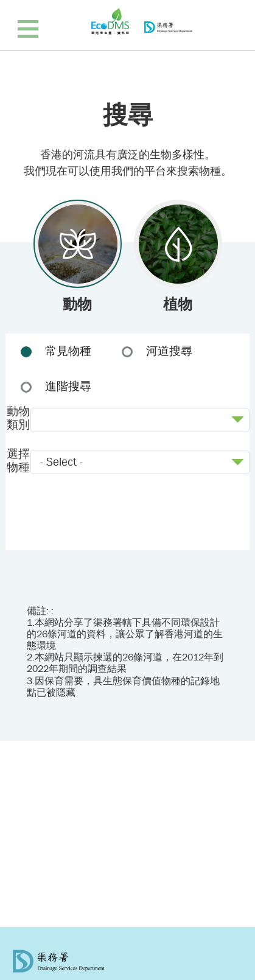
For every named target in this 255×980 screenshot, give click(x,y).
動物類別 (18, 418)
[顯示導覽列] (28, 28)
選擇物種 (18, 461)
